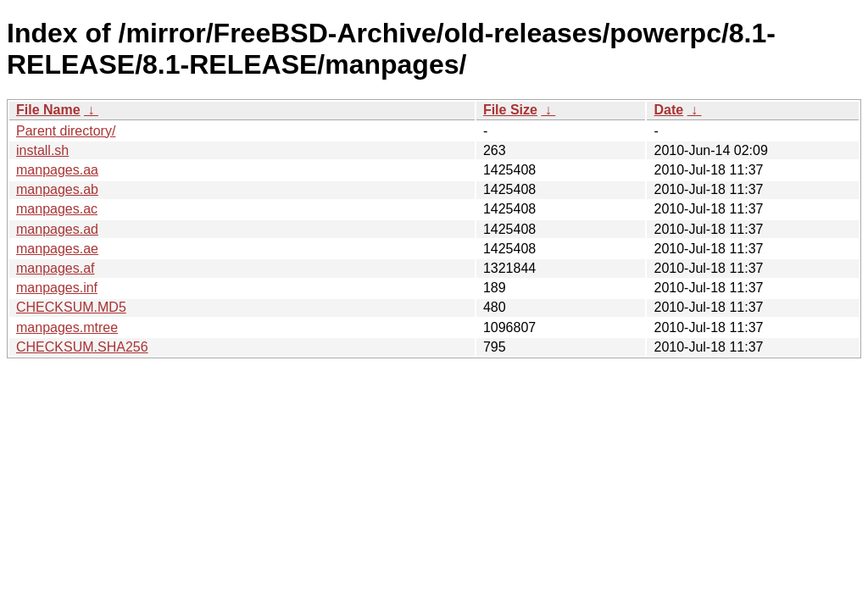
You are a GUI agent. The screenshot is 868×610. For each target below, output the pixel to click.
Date (668, 110)
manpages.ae (57, 249)
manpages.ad (57, 229)
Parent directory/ (66, 131)
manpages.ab (57, 189)
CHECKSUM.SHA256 (82, 347)
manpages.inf (57, 288)
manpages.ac (57, 209)
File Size (510, 110)
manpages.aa (57, 170)
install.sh (42, 150)
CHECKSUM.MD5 (71, 307)
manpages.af (56, 268)
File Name (48, 110)
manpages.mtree (67, 327)
